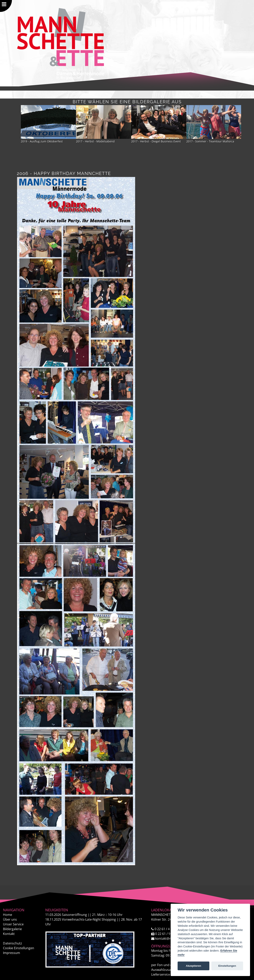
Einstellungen (227, 966)
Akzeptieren (194, 966)
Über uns (10, 919)
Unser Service (13, 924)
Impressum (12, 953)
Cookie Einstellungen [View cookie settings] (19, 948)
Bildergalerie (12, 929)
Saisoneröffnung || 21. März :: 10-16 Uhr (84, 915)
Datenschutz (13, 943)
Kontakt (9, 934)
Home (8, 915)
